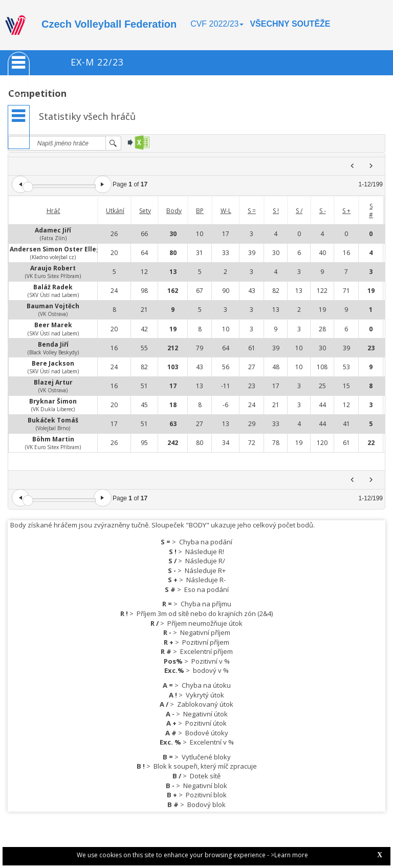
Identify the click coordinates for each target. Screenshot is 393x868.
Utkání (115, 211)
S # (371, 210)
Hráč (53, 211)
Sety (145, 211)
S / (299, 211)
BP (200, 211)
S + (346, 211)
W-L (226, 211)
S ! (276, 211)
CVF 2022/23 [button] (217, 24)
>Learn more (289, 855)
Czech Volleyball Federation (109, 24)
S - (323, 211)
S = (252, 211)
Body (174, 211)
